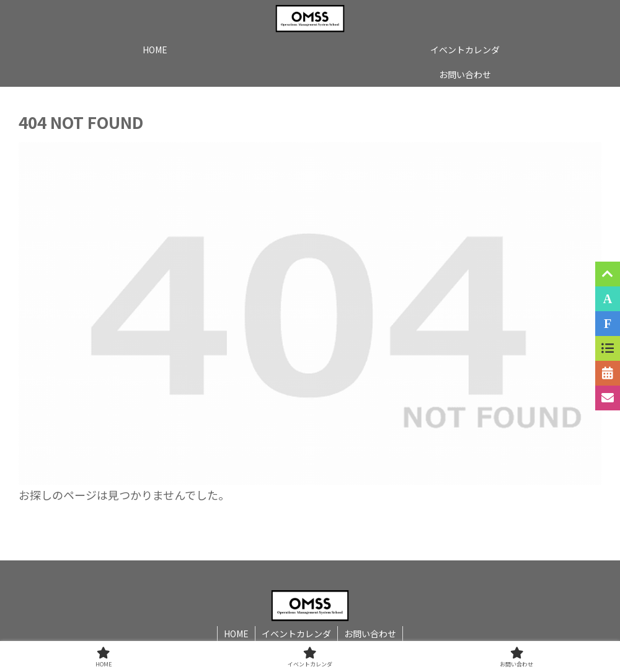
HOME (236, 634)
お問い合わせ (370, 634)
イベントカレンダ (296, 634)
